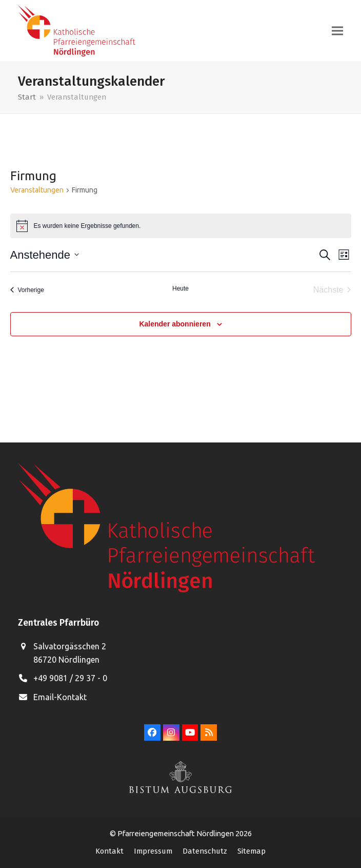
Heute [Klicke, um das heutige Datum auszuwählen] (180, 288)
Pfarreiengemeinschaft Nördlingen (176, 833)
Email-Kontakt (60, 697)
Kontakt (109, 851)
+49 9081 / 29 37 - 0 (70, 678)
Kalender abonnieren (175, 324)
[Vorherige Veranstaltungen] (27, 290)
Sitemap (252, 851)
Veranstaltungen (37, 190)
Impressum (153, 851)
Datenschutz (205, 851)
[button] (337, 31)
